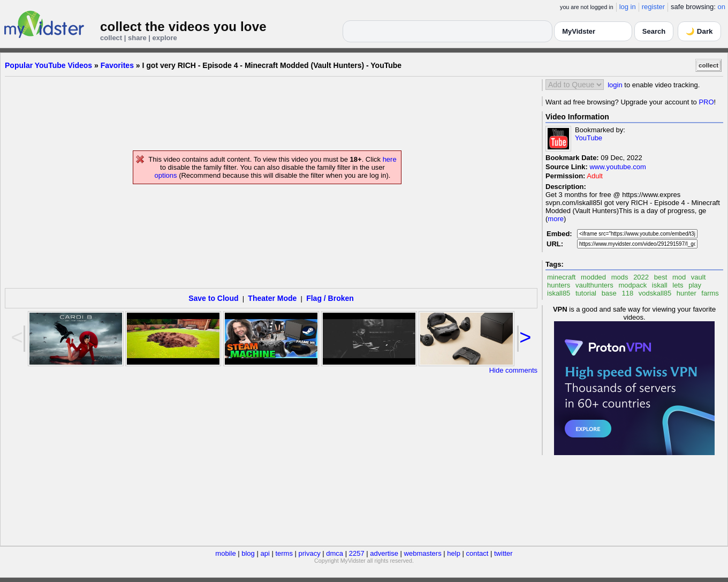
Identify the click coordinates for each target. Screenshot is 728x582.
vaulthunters (594, 285)
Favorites (117, 65)
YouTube (589, 138)
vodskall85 (655, 293)
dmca (335, 553)
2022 (641, 277)
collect (708, 65)
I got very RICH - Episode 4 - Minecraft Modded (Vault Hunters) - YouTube (272, 65)
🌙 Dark (699, 31)
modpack (632, 285)
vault (698, 277)
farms (710, 293)
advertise (384, 553)
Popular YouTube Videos (48, 65)
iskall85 (559, 293)
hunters (559, 285)
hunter (687, 293)
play (695, 285)
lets (678, 285)
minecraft (561, 277)
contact (477, 553)
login (615, 85)
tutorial (586, 293)
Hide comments (513, 370)
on (722, 7)
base (609, 293)
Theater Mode (272, 298)
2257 (357, 553)
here (390, 159)
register (653, 7)
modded (593, 277)
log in (628, 7)
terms (284, 553)
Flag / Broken (330, 298)
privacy (310, 553)
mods (620, 277)
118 (627, 293)
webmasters (423, 553)
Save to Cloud (213, 298)
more (556, 219)
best (661, 277)
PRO (706, 102)
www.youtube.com (618, 167)
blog (248, 553)
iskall (660, 285)
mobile (225, 553)
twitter (503, 553)
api (265, 553)
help (454, 553)
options (166, 175)
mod (679, 277)
